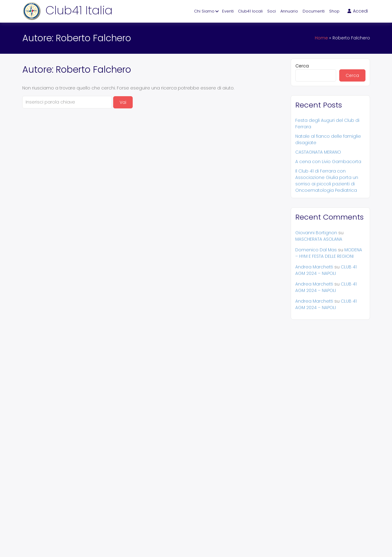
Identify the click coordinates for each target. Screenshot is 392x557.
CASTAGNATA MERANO (318, 152)
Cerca (302, 66)
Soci (272, 11)
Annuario (289, 11)
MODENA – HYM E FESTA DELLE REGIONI (329, 253)
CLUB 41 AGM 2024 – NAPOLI (326, 270)
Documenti (314, 11)
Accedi (358, 11)
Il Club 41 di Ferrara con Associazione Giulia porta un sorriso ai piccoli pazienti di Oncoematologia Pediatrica (327, 181)
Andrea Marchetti (314, 267)
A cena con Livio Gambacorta (328, 162)
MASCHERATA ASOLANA (319, 239)
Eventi (228, 11)
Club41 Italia (79, 10)
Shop (334, 11)
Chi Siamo (204, 11)
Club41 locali (250, 11)
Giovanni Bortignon (316, 233)
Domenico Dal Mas (316, 250)
